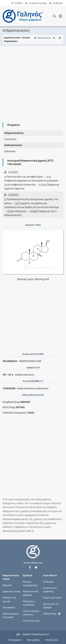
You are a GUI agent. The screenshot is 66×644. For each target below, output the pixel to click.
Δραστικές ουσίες (12, 591)
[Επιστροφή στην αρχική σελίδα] (33, 555)
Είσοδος (17, 3)
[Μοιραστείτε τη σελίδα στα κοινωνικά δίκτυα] (42, 38)
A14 (49, 177)
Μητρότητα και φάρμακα (31, 593)
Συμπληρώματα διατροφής (10, 615)
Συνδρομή (56, 3)
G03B (10, 211)
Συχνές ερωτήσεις (53, 598)
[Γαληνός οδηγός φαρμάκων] (22, 16)
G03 (17, 203)
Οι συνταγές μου (31, 621)
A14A (7, 185)
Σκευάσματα (9, 607)
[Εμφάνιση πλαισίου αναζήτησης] (54, 16)
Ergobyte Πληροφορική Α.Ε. (36, 634)
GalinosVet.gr (52, 613)
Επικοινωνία (51, 640)
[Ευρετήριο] (54, 38)
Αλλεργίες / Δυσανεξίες (29, 603)
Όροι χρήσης (33, 640)
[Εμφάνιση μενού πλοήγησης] (60, 16)
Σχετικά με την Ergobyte (51, 606)
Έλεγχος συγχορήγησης (30, 583)
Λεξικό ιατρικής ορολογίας (31, 613)
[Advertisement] (33, 82)
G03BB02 (13, 195)
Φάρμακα (7, 585)
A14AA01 (13, 172)
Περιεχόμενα (15, 640)
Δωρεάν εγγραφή (36, 3)
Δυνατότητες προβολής (50, 590)
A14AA (43, 185)
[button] (30, 567)
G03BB (34, 211)
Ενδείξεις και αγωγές (9, 599)
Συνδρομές (49, 582)
